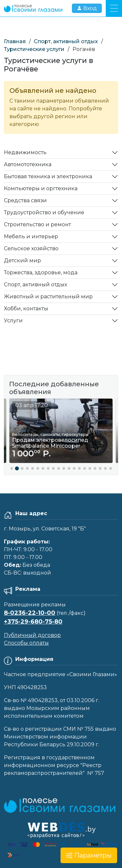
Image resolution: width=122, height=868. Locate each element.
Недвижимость (25, 152)
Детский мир (22, 260)
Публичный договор (32, 635)
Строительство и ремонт (37, 224)
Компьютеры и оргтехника (41, 188)
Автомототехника (28, 164)
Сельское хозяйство (31, 248)
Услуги (13, 321)
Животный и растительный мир (48, 297)
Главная (15, 41)
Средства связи (25, 200)
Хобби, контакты (26, 309)
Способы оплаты (26, 643)
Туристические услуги (34, 49)
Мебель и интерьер (31, 236)
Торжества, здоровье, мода (41, 273)
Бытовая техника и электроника (48, 176)
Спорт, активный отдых (66, 41)
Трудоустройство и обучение (44, 212)
